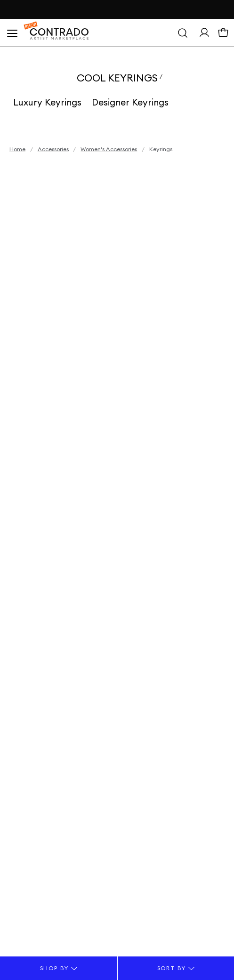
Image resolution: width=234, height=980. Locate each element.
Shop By (59, 968)
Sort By (176, 968)
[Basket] (223, 35)
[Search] (183, 33)
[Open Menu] (12, 33)
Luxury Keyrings (47, 102)
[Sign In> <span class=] (204, 35)
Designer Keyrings (130, 102)
